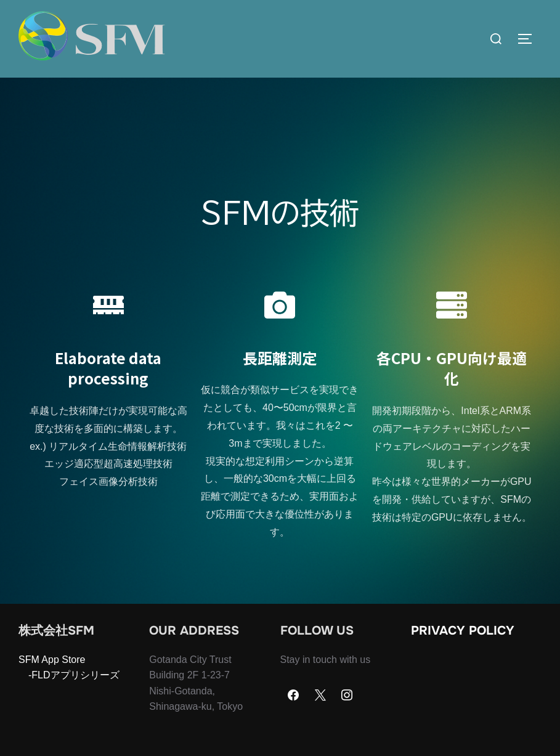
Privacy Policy (463, 655)
